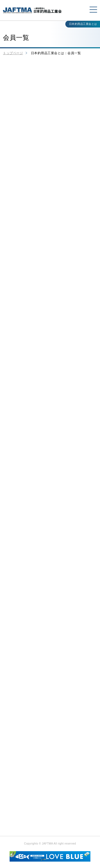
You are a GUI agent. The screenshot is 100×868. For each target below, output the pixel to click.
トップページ (13, 53)
